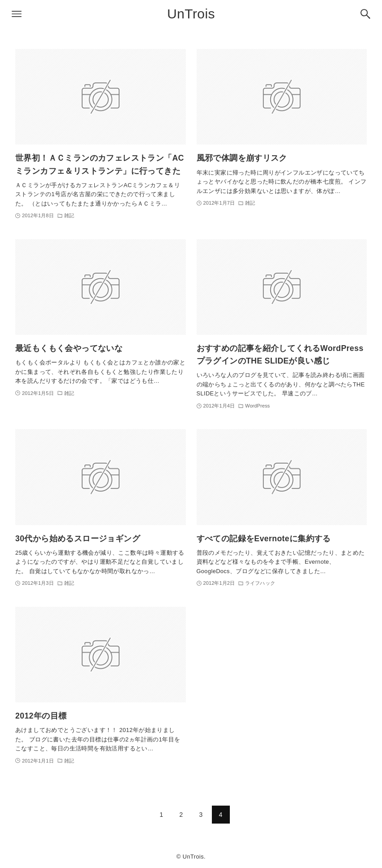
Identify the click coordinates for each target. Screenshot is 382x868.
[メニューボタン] (17, 14)
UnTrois (191, 14)
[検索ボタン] (365, 14)
